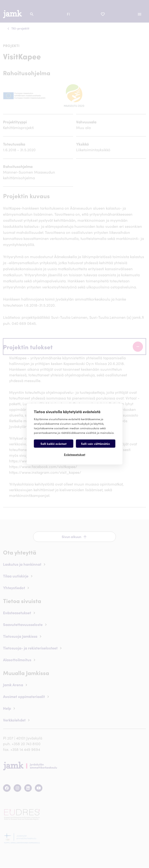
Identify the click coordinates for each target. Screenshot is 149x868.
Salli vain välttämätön (96, 444)
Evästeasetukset (75, 454)
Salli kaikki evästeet (53, 444)
